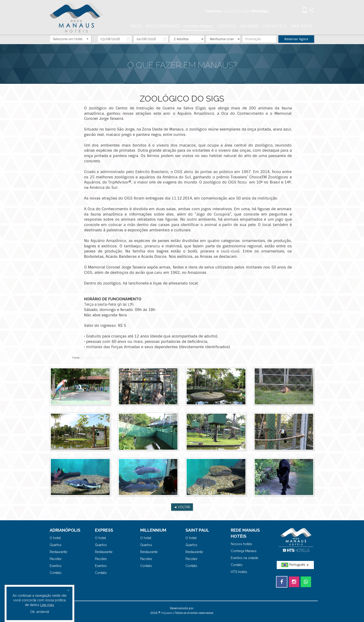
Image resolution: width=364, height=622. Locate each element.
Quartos (56, 545)
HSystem (167, 613)
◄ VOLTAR (182, 507)
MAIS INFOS (302, 26)
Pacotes (56, 559)
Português (295, 565)
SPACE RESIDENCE (163, 26)
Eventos (56, 566)
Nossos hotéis (241, 544)
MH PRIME (249, 26)
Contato (56, 573)
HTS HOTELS (275, 26)
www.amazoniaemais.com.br (98, 358)
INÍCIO (136, 26)
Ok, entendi (40, 612)
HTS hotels (239, 572)
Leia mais (47, 605)
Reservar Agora (296, 39)
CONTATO (227, 26)
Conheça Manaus (198, 26)
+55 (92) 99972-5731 (284, 11)
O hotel (55, 538)
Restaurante (58, 552)
